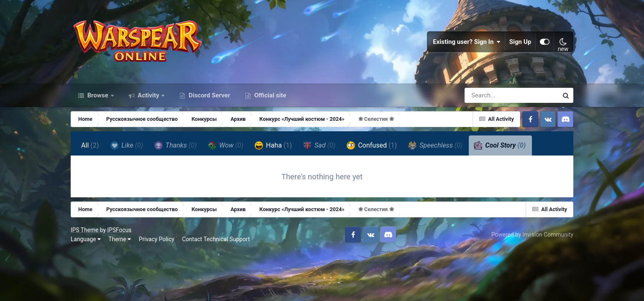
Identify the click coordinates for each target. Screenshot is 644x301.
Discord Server (208, 95)
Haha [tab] (273, 145)
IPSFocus (119, 230)
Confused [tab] (372, 145)
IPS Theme (84, 230)
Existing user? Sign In (467, 42)
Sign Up (520, 42)
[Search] (488, 95)
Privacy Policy (157, 239)
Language (86, 239)
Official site (269, 95)
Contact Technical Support (216, 239)
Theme (120, 239)
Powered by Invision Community (532, 235)
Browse (98, 95)
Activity (149, 95)
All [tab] (90, 145)
